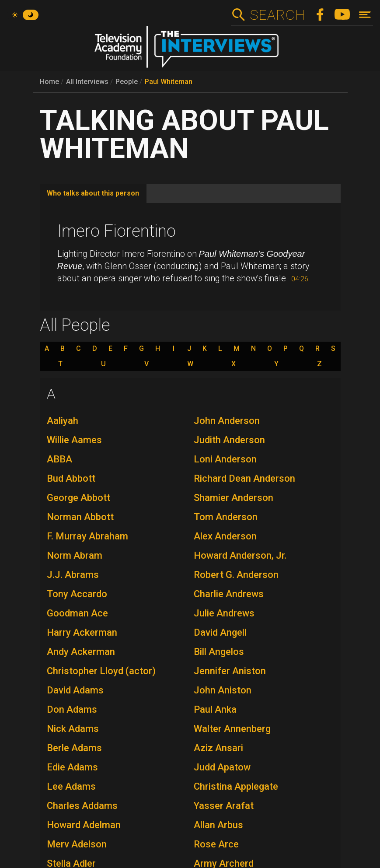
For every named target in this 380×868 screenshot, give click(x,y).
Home (49, 82)
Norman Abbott (80, 517)
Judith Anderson (229, 440)
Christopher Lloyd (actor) (101, 671)
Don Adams (72, 709)
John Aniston (223, 690)
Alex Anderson (225, 536)
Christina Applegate (236, 786)
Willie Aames (74, 440)
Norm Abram (75, 555)
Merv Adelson (77, 844)
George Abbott (78, 498)
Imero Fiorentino (117, 231)
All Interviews (87, 82)
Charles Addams (82, 806)
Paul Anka (215, 709)
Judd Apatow (222, 767)
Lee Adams (71, 786)
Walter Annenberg (232, 729)
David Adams (75, 690)
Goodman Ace (77, 613)
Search (277, 15)
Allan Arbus (218, 825)
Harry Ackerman (82, 632)
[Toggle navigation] (365, 15)
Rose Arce (216, 844)
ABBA (59, 459)
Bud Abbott (71, 478)
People (127, 82)
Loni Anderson (225, 459)
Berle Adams (74, 748)
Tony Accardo (77, 594)
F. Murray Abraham (87, 536)
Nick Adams (73, 729)
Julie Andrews (224, 613)
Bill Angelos (219, 652)
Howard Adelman (84, 825)
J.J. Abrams (73, 575)
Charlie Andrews (229, 594)
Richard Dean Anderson (244, 478)
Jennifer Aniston (230, 671)
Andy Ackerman (81, 652)
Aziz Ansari (218, 748)
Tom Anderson (226, 517)
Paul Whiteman (169, 82)
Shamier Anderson (234, 498)
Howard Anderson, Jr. (240, 555)
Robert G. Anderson (236, 575)
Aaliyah (63, 421)
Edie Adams (72, 767)
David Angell (220, 632)
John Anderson (227, 421)
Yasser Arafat (224, 806)
